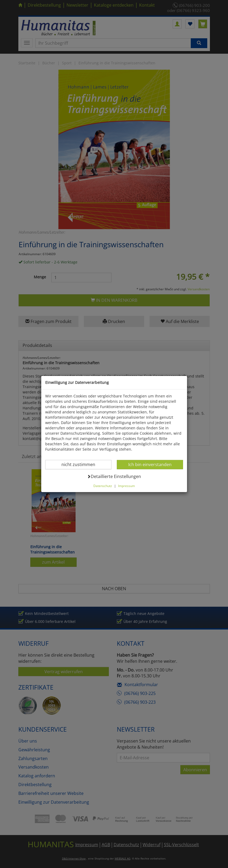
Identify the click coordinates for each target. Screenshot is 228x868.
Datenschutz (103, 486)
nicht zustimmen (82, 464)
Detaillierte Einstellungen (114, 476)
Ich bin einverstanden (150, 464)
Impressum (127, 486)
